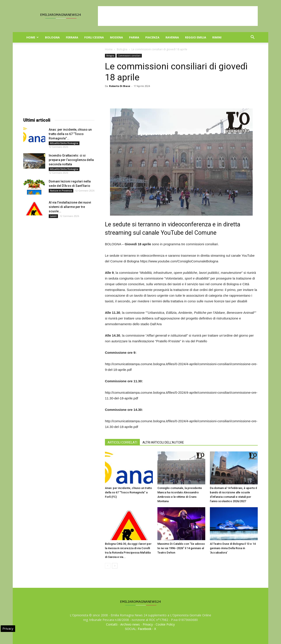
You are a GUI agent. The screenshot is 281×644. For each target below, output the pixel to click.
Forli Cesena (94, 37)
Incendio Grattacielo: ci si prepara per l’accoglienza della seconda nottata (71, 160)
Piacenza (152, 37)
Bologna (52, 37)
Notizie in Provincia (61, 191)
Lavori (53, 216)
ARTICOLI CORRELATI (122, 442)
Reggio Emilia (196, 37)
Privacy (148, 624)
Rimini (217, 37)
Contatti (112, 624)
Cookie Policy (165, 624)
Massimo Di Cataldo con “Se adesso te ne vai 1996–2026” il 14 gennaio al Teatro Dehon (181, 548)
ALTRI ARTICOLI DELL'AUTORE (163, 442)
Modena (116, 37)
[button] (252, 38)
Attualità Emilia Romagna (64, 143)
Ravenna (172, 37)
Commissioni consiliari (129, 56)
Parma (134, 37)
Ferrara (72, 37)
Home (32, 37)
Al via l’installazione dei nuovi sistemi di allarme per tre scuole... (70, 207)
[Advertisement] (178, 16)
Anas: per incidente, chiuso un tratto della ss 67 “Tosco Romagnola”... (70, 134)
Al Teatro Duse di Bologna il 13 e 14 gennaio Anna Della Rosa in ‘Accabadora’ (233, 548)
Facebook (145, 629)
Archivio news (130, 624)
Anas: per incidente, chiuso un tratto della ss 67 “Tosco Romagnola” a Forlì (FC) (128, 492)
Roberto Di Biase (120, 86)
